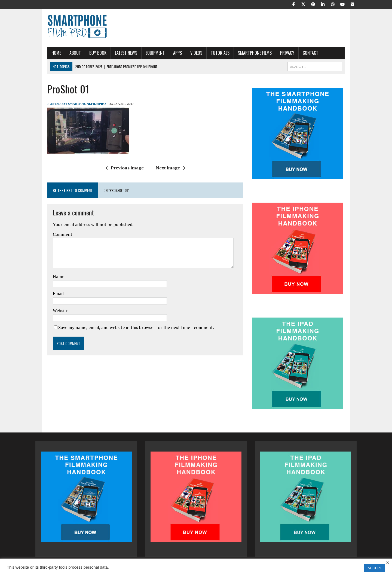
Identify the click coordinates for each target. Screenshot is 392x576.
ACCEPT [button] (375, 568)
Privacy (275, 53)
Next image (166, 168)
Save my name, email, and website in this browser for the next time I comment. (124, 327)
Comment (51, 234)
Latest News (114, 53)
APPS (166, 53)
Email (46, 293)
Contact (298, 53)
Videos (184, 53)
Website (49, 310)
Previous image (120, 168)
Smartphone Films (243, 53)
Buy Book (86, 53)
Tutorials (208, 53)
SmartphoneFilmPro (75, 104)
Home (44, 53)
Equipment (143, 53)
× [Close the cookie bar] (388, 563)
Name (47, 276)
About (63, 53)
